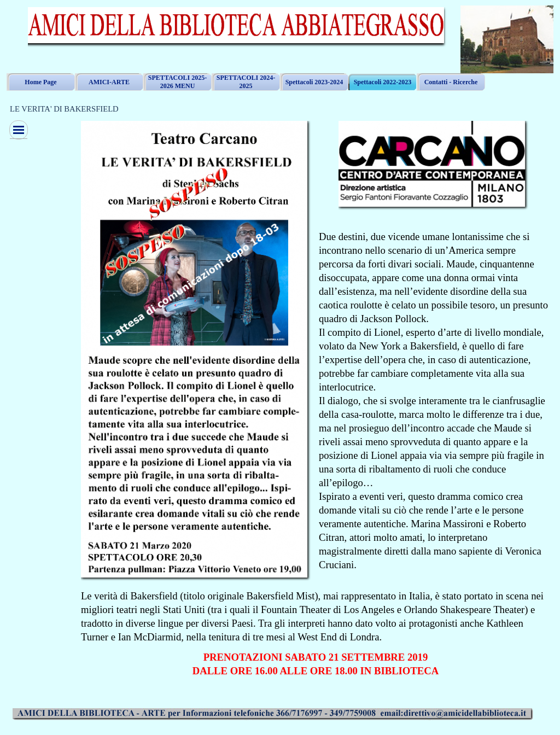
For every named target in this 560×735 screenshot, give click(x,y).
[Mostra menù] (19, 130)
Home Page (40, 82)
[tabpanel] (434, 401)
